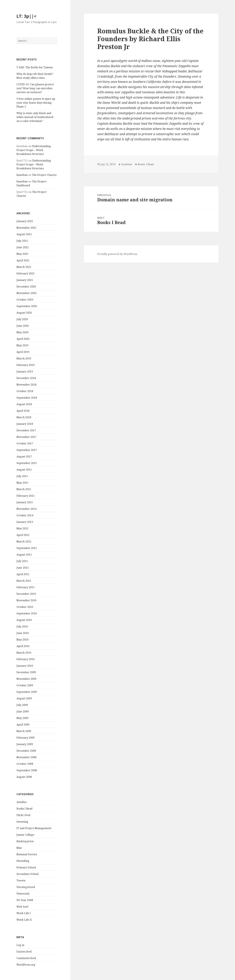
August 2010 (24, 620)
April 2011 (23, 574)
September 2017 (27, 450)
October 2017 (25, 443)
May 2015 (22, 483)
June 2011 (23, 568)
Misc (19, 848)
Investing (22, 822)
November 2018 (26, 385)
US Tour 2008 (25, 900)
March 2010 (24, 653)
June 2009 (23, 711)
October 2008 (25, 764)
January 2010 (25, 666)
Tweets (21, 880)
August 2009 (24, 698)
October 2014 (25, 515)
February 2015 (26, 496)
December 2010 (26, 594)
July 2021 (22, 241)
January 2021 (25, 280)
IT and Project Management (34, 828)
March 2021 (24, 267)
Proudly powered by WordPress (117, 254)
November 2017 (26, 437)
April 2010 (23, 646)
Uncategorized (26, 887)
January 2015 (25, 502)
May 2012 (22, 528)
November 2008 (26, 757)
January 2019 (25, 372)
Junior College (25, 835)
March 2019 (24, 358)
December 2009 (26, 672)
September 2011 (27, 548)
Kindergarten (25, 841)
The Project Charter (44, 175)
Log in (20, 945)
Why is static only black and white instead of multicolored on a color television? (35, 117)
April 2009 (23, 725)
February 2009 (26, 738)
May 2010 (22, 640)
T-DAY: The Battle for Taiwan (35, 67)
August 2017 (24, 456)
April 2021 (23, 260)
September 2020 (27, 306)
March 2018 (24, 417)
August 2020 (24, 313)
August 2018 (24, 404)
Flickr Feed (23, 815)
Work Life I (24, 913)
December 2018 (26, 378)
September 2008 (27, 770)
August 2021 (24, 234)
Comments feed (26, 958)
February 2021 (26, 273)
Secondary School (27, 874)
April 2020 (23, 339)
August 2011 (24, 555)
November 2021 (26, 228)
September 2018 (27, 398)
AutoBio (21, 802)
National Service (27, 854)
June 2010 (23, 633)
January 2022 (25, 221)
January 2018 (25, 424)
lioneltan (22, 175)
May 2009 (22, 718)
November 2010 (26, 600)
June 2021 (23, 247)
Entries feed (24, 952)
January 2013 (25, 522)
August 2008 (24, 777)
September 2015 (27, 463)
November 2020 (26, 293)
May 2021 (22, 254)
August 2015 (24, 470)
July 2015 (22, 476)
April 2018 (23, 411)
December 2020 (26, 287)
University (23, 894)
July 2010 (22, 626)
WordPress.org (26, 965)
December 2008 (26, 751)
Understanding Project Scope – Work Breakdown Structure (34, 150)
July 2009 (22, 705)
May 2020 (22, 332)
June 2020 (23, 326)
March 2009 (24, 731)
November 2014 (26, 509)
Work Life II (24, 920)
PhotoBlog (23, 861)
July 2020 (22, 319)
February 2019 (26, 365)
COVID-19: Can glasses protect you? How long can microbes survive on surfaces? (35, 88)
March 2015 (24, 489)
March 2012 (24, 541)
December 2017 (26, 430)
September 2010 (27, 613)
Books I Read (24, 809)
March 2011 (24, 581)
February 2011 (26, 587)
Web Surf (22, 907)
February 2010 (26, 659)
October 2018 (25, 391)
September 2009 (27, 692)
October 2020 (25, 300)
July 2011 (22, 561)
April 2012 (23, 535)
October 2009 (25, 685)
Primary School (26, 867)
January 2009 (25, 744)
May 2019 (22, 345)
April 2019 (23, 352)
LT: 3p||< (26, 16)
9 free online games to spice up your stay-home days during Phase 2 (36, 103)
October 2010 (25, 607)
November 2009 (26, 679)
